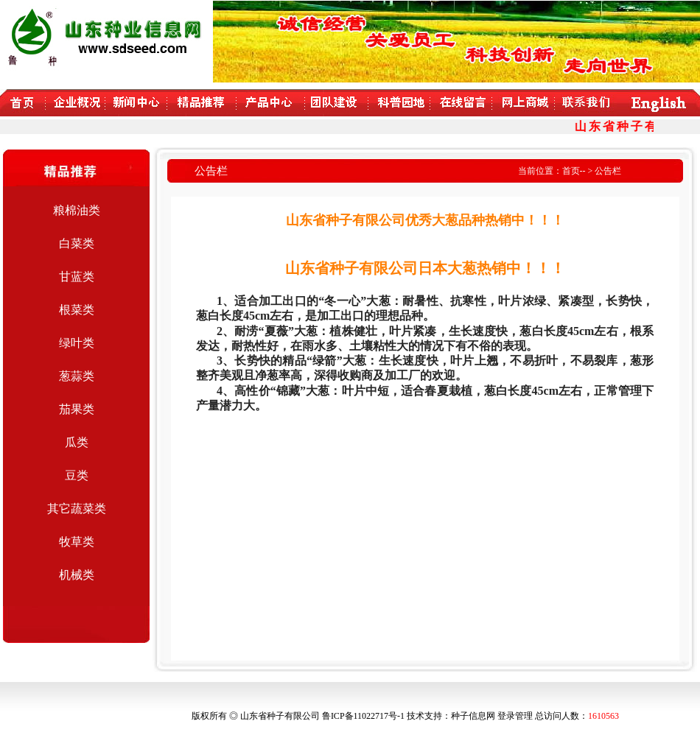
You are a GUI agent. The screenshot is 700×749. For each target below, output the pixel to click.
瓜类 (77, 442)
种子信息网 (473, 716)
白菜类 (77, 243)
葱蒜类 (77, 376)
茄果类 (77, 409)
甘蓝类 (77, 277)
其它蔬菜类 (77, 509)
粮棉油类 (77, 210)
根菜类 (77, 310)
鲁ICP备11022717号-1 (363, 716)
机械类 (77, 575)
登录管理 (515, 716)
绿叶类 (77, 343)
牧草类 (77, 542)
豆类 (77, 475)
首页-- (574, 171)
